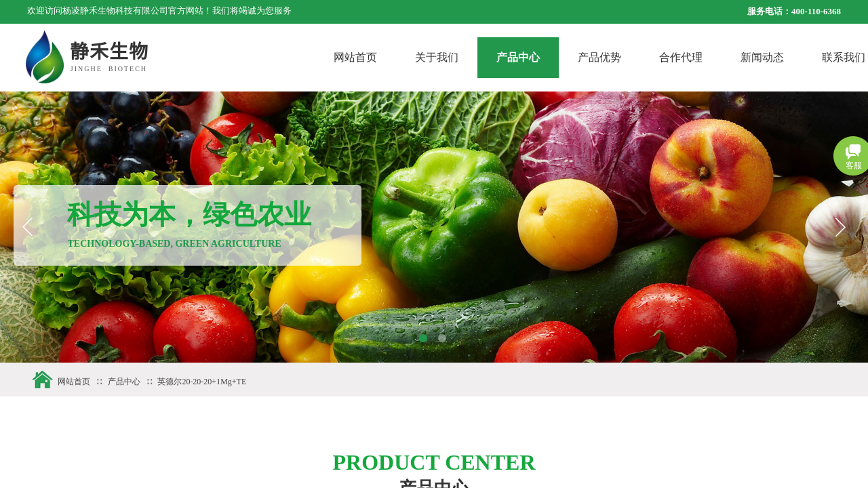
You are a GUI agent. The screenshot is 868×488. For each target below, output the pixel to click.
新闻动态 (805, 57)
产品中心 (561, 57)
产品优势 (642, 57)
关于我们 (479, 57)
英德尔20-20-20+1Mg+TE (202, 382)
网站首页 (398, 57)
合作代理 (724, 57)
